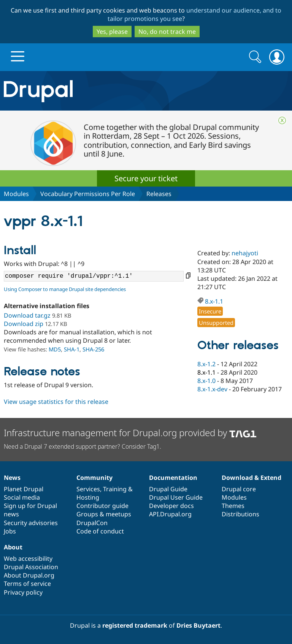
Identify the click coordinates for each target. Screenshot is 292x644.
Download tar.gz (27, 315)
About (13, 547)
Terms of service (27, 584)
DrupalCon (92, 523)
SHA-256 (93, 349)
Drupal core (239, 489)
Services (88, 489)
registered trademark (135, 625)
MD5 (55, 349)
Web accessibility (28, 559)
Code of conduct (100, 531)
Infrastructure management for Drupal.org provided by (130, 433)
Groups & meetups (104, 514)
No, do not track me (167, 32)
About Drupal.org (29, 575)
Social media (22, 497)
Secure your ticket (146, 178)
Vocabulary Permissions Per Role (88, 194)
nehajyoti (245, 253)
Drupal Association (31, 567)
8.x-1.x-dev (212, 389)
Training (115, 489)
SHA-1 (72, 349)
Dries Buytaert (198, 625)
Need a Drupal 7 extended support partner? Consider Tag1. (83, 446)
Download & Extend (252, 478)
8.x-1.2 (206, 364)
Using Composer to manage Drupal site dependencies (65, 289)
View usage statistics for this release (56, 402)
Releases (159, 194)
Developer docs (171, 506)
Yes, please (112, 32)
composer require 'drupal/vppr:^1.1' (94, 276)
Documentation (173, 478)
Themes (233, 506)
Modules (16, 194)
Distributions (240, 514)
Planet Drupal (24, 489)
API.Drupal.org (170, 514)
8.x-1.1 (214, 301)
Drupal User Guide (176, 497)
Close (282, 120)
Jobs (10, 531)
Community (94, 478)
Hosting (88, 497)
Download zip (24, 324)
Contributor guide (102, 506)
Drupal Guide (168, 489)
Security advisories (31, 523)
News (12, 478)
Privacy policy (23, 592)
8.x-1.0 (206, 381)
